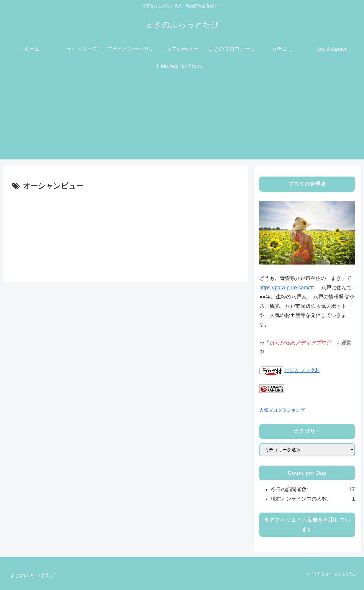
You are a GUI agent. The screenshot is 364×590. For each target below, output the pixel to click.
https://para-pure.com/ (284, 288)
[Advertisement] (182, 120)
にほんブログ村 (290, 370)
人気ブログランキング (282, 410)
